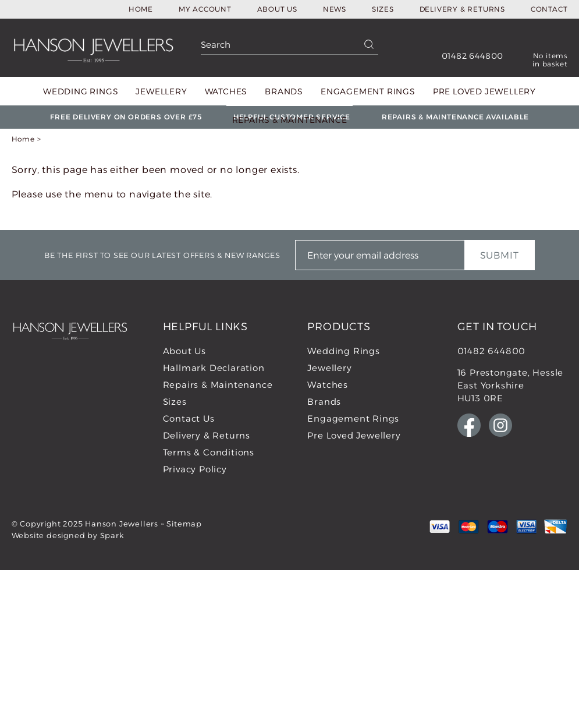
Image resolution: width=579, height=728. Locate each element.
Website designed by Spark (68, 535)
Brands (284, 91)
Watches (226, 91)
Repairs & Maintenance (290, 120)
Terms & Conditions (209, 452)
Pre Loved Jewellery (484, 91)
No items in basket (550, 60)
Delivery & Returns (462, 9)
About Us (277, 9)
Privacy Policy (195, 469)
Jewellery (161, 91)
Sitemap (184, 524)
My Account (205, 9)
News (335, 9)
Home (141, 9)
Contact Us (189, 418)
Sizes (383, 9)
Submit (500, 255)
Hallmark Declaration (214, 368)
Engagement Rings (368, 91)
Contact (549, 9)
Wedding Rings (81, 91)
